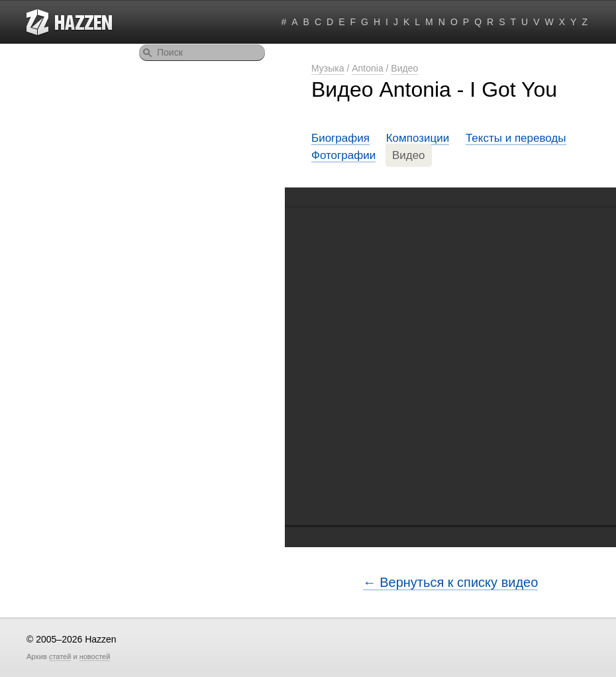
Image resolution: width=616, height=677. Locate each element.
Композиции (418, 138)
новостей (95, 656)
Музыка (328, 68)
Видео (404, 68)
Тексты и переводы (516, 138)
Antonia (367, 68)
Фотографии (343, 155)
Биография (340, 138)
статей (60, 656)
